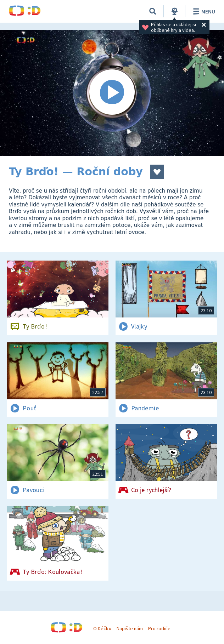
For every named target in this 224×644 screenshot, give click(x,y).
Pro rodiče (159, 628)
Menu (203, 11)
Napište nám (130, 628)
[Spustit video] (112, 93)
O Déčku (102, 628)
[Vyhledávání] (153, 11)
